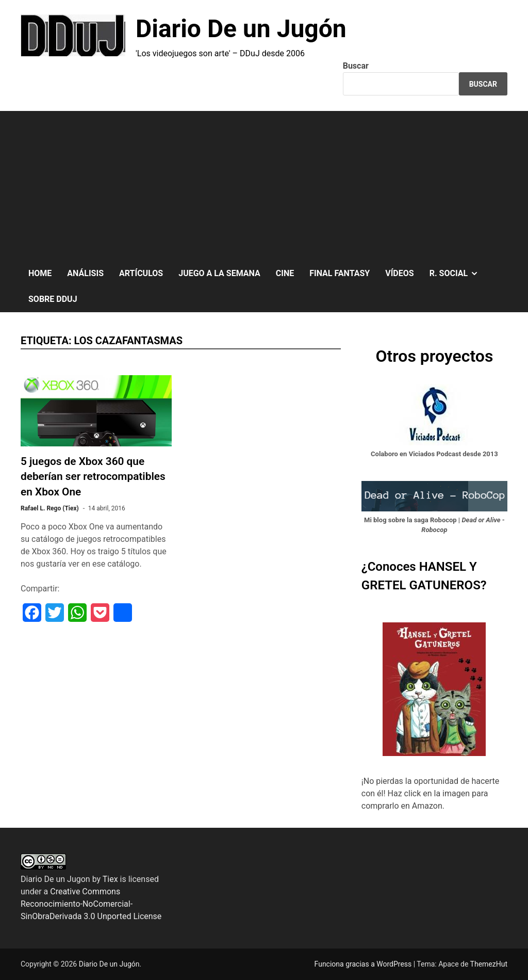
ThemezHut (489, 964)
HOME (40, 273)
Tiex (110, 879)
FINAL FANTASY (340, 273)
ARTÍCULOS (141, 273)
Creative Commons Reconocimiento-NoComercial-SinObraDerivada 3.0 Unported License (91, 904)
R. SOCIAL (458, 274)
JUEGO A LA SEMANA (219, 273)
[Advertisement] (264, 183)
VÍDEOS (399, 273)
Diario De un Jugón (241, 29)
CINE (285, 273)
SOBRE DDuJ (53, 299)
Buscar (356, 66)
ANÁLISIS (85, 273)
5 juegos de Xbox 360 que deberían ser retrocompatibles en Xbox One (93, 476)
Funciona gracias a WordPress (364, 964)
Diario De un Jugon (55, 879)
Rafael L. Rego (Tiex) (50, 508)
